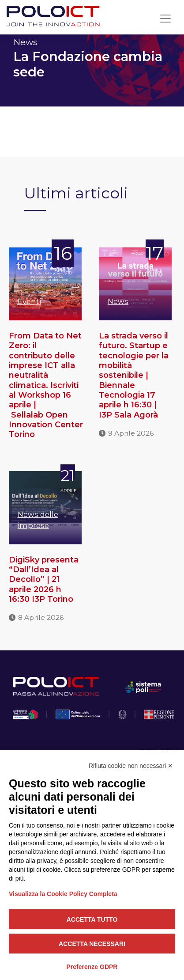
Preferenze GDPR (92, 967)
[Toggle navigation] (165, 19)
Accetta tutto (92, 919)
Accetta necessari (92, 944)
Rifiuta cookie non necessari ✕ (131, 766)
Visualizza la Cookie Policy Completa (63, 894)
